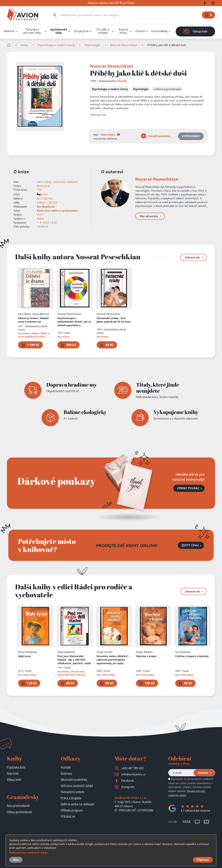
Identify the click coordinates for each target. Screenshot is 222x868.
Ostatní (140, 31)
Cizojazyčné (81, 31)
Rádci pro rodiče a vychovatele (57, 211)
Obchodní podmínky (74, 780)
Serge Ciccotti (104, 652)
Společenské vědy (59, 31)
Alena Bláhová (41, 314)
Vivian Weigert (144, 652)
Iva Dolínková (183, 652)
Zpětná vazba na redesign (78, 804)
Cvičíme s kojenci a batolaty (192, 656)
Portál (123, 81)
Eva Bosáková (46, 207)
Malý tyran (24, 656)
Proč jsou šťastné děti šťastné (74, 660)
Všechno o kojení (146, 656)
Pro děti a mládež (103, 31)
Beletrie (9, 31)
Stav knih (13, 773)
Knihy (24, 45)
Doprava (66, 773)
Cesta (67, 333)
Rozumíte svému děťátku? (113, 660)
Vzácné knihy (123, 31)
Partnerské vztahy (114, 320)
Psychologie (92, 45)
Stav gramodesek (18, 806)
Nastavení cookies (72, 792)
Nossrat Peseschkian (124, 45)
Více (16, 860)
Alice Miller (25, 314)
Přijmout (203, 860)
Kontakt (66, 767)
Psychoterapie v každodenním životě (74, 322)
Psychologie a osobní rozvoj (56, 45)
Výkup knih (14, 780)
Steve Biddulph (66, 652)
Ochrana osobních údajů (77, 786)
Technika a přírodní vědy (32, 31)
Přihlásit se (68, 816)
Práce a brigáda (71, 798)
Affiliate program (72, 810)
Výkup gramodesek (19, 812)
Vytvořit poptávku (156, 136)
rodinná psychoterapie (167, 89)
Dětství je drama (33, 320)
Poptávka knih (16, 767)
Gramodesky (159, 31)
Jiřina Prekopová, (28, 652)
